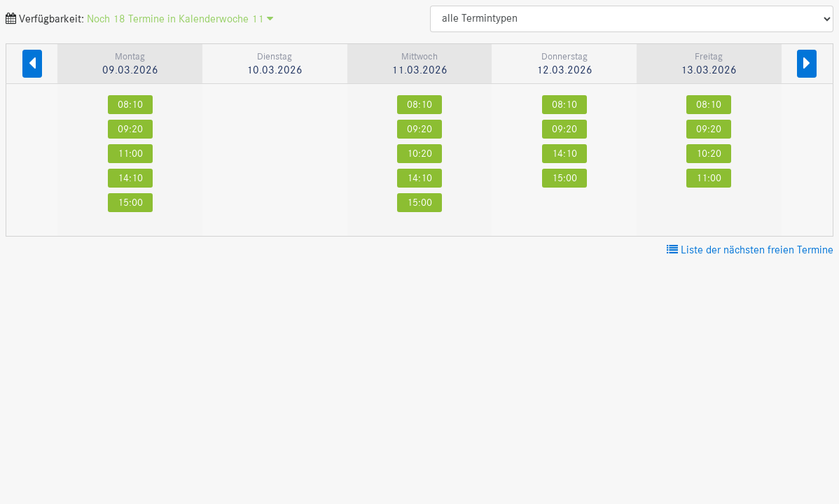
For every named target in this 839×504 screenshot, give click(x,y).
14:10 (130, 178)
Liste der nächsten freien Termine (750, 251)
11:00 (130, 154)
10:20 (419, 154)
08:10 (130, 105)
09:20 (130, 129)
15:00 (130, 203)
